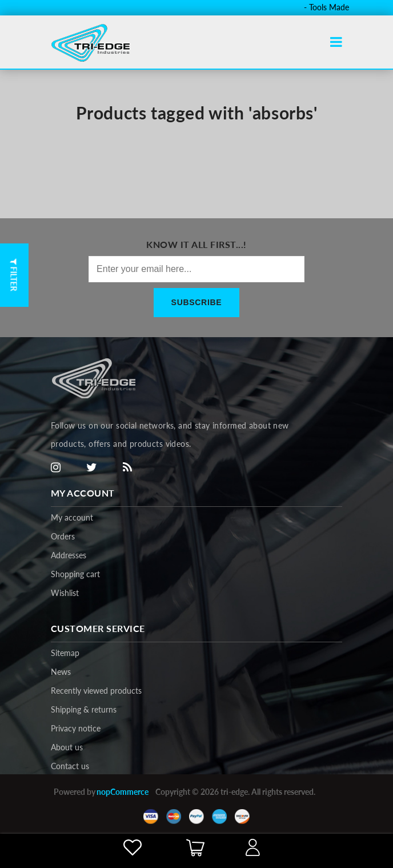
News (61, 672)
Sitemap (65, 653)
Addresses (69, 555)
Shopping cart (75, 574)
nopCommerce (123, 792)
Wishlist (65, 593)
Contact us (70, 766)
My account (72, 517)
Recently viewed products (96, 691)
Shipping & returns (84, 709)
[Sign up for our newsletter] (196, 269)
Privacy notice (76, 728)
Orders (63, 536)
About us (67, 747)
